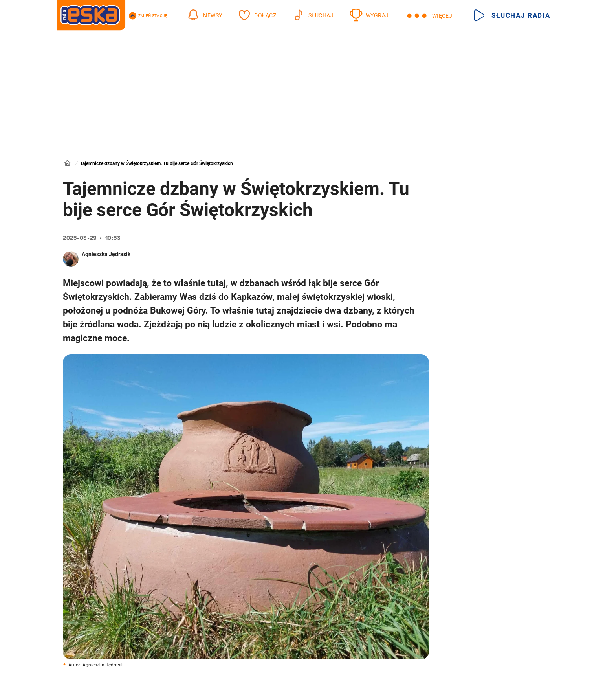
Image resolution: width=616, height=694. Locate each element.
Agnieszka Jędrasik (106, 254)
